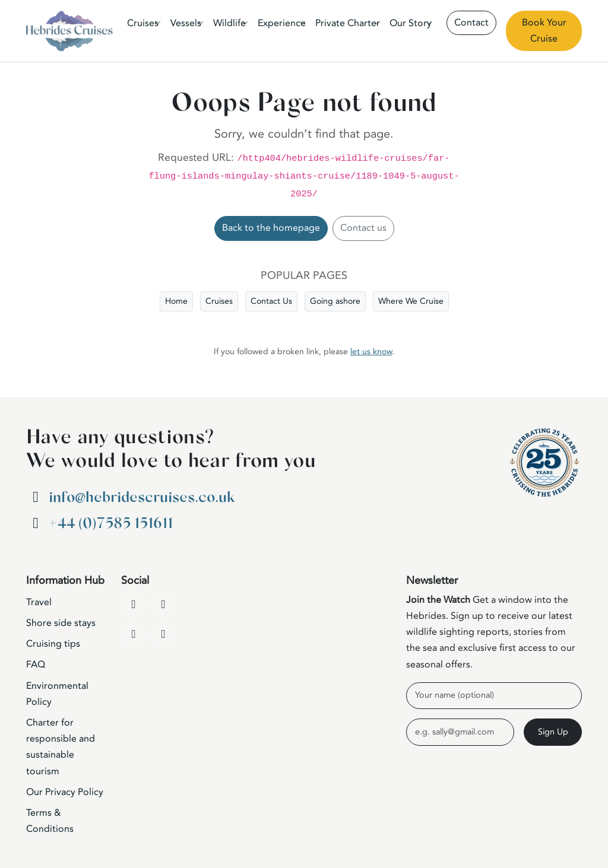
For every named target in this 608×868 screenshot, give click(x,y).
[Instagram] (134, 634)
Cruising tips (53, 644)
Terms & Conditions (50, 821)
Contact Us (271, 301)
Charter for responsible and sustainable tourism (61, 747)
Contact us (363, 228)
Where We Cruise (411, 301)
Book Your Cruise (544, 31)
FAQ (36, 664)
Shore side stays (61, 623)
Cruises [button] (143, 23)
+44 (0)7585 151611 (111, 524)
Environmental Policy (57, 694)
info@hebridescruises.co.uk (142, 497)
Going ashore (335, 301)
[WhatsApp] (163, 634)
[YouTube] (163, 605)
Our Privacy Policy (65, 792)
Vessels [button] (186, 23)
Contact (471, 23)
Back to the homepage (271, 228)
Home (176, 301)
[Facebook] (134, 605)
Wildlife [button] (229, 23)
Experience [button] (282, 23)
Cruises (219, 301)
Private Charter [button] (348, 23)
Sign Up (553, 732)
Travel (39, 602)
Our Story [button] (411, 23)
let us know (371, 352)
